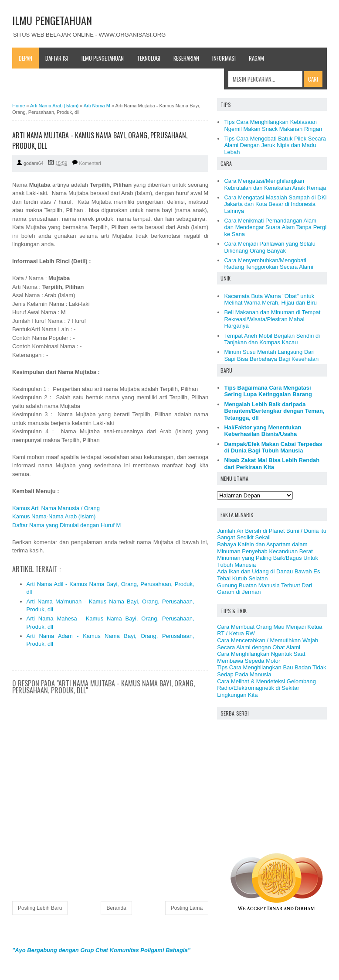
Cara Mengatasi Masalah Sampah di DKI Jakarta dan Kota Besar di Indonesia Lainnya (275, 204)
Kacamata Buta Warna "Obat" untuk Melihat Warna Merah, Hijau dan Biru (270, 300)
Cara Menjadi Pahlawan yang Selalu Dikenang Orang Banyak (270, 247)
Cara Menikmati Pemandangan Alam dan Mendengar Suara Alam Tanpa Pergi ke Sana (275, 227)
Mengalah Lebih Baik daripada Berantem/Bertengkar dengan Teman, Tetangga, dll (274, 411)
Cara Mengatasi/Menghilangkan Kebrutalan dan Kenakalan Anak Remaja (275, 184)
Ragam (256, 58)
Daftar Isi (57, 58)
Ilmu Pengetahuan (103, 58)
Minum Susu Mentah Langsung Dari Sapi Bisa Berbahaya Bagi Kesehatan (271, 355)
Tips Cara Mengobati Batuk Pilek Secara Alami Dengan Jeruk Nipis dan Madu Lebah (275, 145)
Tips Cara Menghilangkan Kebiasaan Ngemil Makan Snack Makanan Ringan (273, 125)
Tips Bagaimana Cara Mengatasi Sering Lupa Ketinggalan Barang (268, 391)
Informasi (224, 58)
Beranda (116, 908)
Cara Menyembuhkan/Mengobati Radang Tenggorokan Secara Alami (268, 264)
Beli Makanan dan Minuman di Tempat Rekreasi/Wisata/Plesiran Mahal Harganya (272, 319)
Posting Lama (187, 908)
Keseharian (186, 58)
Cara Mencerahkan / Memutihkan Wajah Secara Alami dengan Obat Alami (268, 644)
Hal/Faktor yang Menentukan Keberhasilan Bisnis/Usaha (263, 431)
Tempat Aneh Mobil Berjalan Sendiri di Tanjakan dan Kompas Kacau (272, 339)
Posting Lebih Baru (40, 908)
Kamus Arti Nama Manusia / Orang (56, 508)
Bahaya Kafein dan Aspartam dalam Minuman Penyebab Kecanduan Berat (265, 548)
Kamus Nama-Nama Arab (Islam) (54, 516)
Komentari (90, 163)
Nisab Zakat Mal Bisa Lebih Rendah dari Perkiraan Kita (272, 464)
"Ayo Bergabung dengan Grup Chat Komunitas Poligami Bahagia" (101, 950)
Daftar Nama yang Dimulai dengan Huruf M (66, 525)
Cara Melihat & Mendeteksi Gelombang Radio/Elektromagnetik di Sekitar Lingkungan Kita (266, 688)
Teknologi (149, 58)
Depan (25, 58)
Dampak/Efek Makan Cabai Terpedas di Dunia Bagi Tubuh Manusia (273, 447)
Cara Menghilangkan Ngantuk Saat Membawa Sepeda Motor (261, 657)
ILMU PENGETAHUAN (52, 20)
